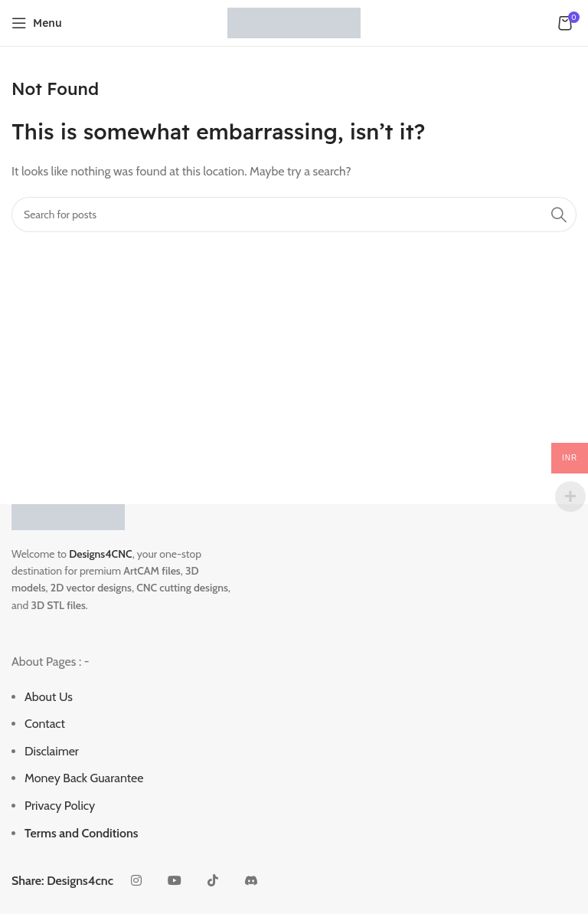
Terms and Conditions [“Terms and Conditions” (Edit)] (82, 833)
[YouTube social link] (175, 881)
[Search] (294, 215)
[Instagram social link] (136, 881)
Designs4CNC (100, 554)
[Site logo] (294, 22)
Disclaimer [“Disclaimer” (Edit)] (52, 751)
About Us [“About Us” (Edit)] (49, 697)
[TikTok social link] (213, 881)
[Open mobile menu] (37, 23)
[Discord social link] (251, 881)
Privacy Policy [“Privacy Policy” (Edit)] (60, 806)
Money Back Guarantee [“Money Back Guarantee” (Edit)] (84, 778)
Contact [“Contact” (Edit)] (45, 724)
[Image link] (68, 515)
